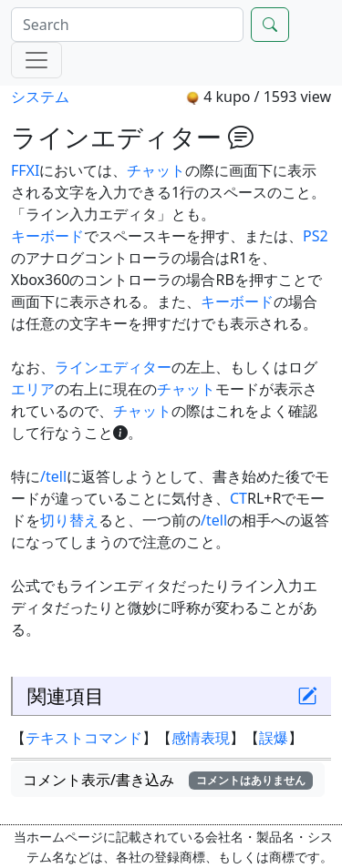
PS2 (316, 236)
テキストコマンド (84, 738)
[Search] (127, 25)
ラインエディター (113, 367)
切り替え (69, 520)
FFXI (25, 170)
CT (238, 498)
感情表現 (201, 738)
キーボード (47, 236)
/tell (53, 476)
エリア (33, 389)
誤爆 (274, 738)
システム (40, 97)
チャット (156, 170)
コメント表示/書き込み (168, 780)
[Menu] (36, 60)
